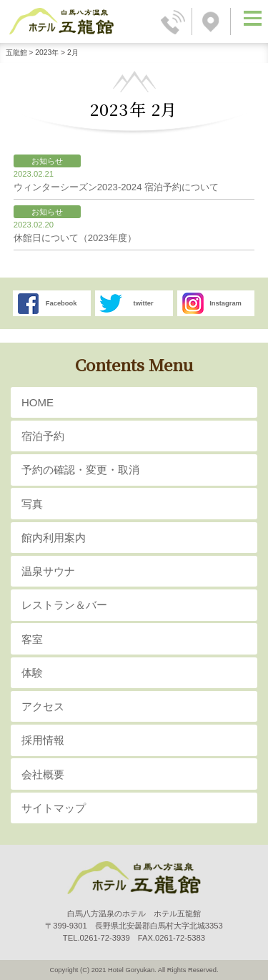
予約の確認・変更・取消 (80, 470)
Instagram (225, 303)
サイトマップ (54, 808)
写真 (32, 504)
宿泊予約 (43, 436)
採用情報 (43, 740)
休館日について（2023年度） (131, 232)
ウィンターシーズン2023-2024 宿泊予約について (131, 181)
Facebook (61, 303)
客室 (32, 639)
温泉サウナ (48, 571)
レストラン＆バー (64, 605)
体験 (32, 673)
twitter (144, 303)
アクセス (43, 706)
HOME (38, 402)
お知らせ (47, 161)
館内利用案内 (54, 538)
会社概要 (43, 774)
